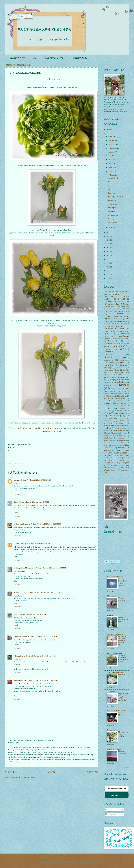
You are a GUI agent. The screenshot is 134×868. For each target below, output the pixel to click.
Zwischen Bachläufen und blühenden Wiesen (123, 659)
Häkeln (121, 362)
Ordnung (118, 413)
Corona (119, 319)
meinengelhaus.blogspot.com (24, 568)
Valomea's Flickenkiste (115, 634)
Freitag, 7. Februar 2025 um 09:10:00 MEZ (34, 502)
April (111, 167)
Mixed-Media (108, 401)
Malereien (110, 396)
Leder (125, 391)
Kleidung (124, 385)
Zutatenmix (125, 470)
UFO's (109, 455)
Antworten (18, 494)
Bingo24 (122, 311)
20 (108, 248)
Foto (105, 336)
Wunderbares (109, 470)
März (111, 171)
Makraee (127, 394)
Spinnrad (123, 443)
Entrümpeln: (112, 219)
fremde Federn (125, 339)
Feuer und (112, 193)
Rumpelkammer (20, 680)
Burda (115, 316)
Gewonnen (111, 363)
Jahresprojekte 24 (115, 380)
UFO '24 (111, 453)
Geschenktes (125, 360)
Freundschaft (113, 341)
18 (108, 255)
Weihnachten (109, 463)
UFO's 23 (121, 455)
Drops (125, 324)
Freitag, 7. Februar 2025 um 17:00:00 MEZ (36, 544)
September (112, 148)
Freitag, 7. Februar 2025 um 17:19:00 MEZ (51, 568)
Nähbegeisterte (19, 656)
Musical (106, 406)
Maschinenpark (121, 398)
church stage (125, 316)
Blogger (91, 863)
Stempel (106, 445)
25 (108, 133)
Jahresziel (126, 380)
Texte (118, 450)
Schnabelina (116, 433)
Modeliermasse (122, 401)
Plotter (122, 421)
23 (108, 236)
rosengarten (122, 674)
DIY (112, 324)
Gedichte (107, 349)
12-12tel (126, 294)
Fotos (111, 336)
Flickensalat (111, 596)
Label (119, 391)
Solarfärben (121, 440)
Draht (119, 324)
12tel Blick (108, 302)
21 (108, 244)
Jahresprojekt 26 (124, 375)
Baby (118, 304)
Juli (110, 156)
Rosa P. (110, 428)
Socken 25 (108, 440)
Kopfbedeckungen (116, 389)
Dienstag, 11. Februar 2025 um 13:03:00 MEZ (43, 680)
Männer (107, 398)
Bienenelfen (111, 730)
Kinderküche (107, 385)
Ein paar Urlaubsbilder (123, 752)
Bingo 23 (121, 309)
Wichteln (114, 465)
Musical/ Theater (120, 406)
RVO (126, 428)
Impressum (79, 58)
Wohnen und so (110, 468)
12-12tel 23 (111, 297)
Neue (110, 189)
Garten (118, 346)
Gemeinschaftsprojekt (111, 354)
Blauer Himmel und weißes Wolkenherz (122, 582)
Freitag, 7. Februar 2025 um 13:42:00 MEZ (46, 524)
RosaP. (120, 428)
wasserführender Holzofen (114, 460)
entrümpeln (119, 326)
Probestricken (118, 423)
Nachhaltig (108, 408)
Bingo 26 (108, 311)
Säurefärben (108, 431)
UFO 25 (127, 453)
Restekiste (126, 426)
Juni (110, 160)
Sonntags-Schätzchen (110, 443)
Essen (121, 329)
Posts (108, 810)
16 (108, 263)
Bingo (120, 306)
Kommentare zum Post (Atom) (24, 777)
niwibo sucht (119, 411)
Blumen (120, 314)
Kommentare (111, 814)
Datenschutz (54, 58)
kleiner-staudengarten (22, 524)
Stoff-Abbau (124, 445)
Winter (123, 465)
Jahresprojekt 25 (110, 375)
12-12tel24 (108, 299)
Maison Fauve (118, 394)
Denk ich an (112, 200)
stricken (121, 448)
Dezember (112, 137)
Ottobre (112, 416)
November (112, 140)
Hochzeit (120, 367)
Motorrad (124, 403)
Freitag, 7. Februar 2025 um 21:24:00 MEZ (45, 636)
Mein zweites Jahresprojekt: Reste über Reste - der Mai (123, 641)
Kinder (109, 382)
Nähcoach (122, 408)
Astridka (17, 544)
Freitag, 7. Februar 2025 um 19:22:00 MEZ (49, 592)
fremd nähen (112, 339)
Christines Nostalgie (21, 636)
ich (35, 58)
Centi (16, 502)
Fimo (114, 334)
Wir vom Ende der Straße (23, 592)
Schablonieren (121, 431)
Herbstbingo (108, 368)
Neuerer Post (11, 772)
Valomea (17, 480)
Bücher (106, 316)
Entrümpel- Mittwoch (116, 197)
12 (108, 278)
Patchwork (108, 421)
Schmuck (107, 433)
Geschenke (108, 360)
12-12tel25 (121, 299)
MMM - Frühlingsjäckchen (123, 619)
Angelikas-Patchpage (114, 749)
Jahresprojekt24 (111, 377)
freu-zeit (110, 615)
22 (108, 240)
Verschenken (108, 458)
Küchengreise (111, 391)
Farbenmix (126, 331)
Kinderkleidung (120, 382)
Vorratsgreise (121, 458)
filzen (108, 334)
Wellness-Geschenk (122, 599)
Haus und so (108, 365)
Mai (110, 163)
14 (108, 271)
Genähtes (109, 357)
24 (108, 232)
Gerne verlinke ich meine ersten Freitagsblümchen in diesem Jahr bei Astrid (36, 428)
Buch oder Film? (122, 714)
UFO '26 (119, 453)
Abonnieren (117, 795)
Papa (124, 416)
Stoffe (111, 448)
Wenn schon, (113, 204)
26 (108, 130)
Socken (111, 185)
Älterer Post (93, 772)
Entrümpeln (112, 208)
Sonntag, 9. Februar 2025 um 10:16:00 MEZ (41, 656)
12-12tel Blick (113, 178)
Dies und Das (114, 321)
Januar (111, 227)
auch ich (120, 301)
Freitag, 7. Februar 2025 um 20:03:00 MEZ (35, 614)
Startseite (17, 58)
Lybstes (106, 394)
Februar (111, 175)
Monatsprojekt (110, 403)
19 (108, 252)
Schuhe (125, 433)
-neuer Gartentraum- (115, 653)
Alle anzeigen (126, 767)
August (111, 152)
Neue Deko (112, 211)
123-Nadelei (111, 692)
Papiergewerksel (111, 418)
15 (108, 267)
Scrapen (106, 435)
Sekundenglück (117, 435)
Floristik (123, 334)
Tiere (127, 450)
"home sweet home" (114, 294)
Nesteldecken (108, 411)
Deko (127, 319)
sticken (114, 445)
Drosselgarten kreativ (115, 577)
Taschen (107, 450)
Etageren (107, 331)
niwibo (16, 614)
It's (109, 182)
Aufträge (107, 304)
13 (108, 275)
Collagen (110, 319)
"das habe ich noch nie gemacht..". (117, 292)
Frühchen (120, 343)
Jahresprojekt (113, 223)
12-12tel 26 (123, 297)
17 (108, 259)
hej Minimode (122, 365)
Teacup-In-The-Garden (115, 672)
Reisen (117, 426)
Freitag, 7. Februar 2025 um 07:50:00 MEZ (36, 480)
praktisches (107, 423)
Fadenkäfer (116, 331)
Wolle (123, 468)
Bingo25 (107, 314)
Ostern (127, 413)
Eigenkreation (108, 326)
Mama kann (121, 396)
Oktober (112, 144)
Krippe (127, 389)
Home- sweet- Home (111, 370)
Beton (113, 307)
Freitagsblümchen (19, 464)
